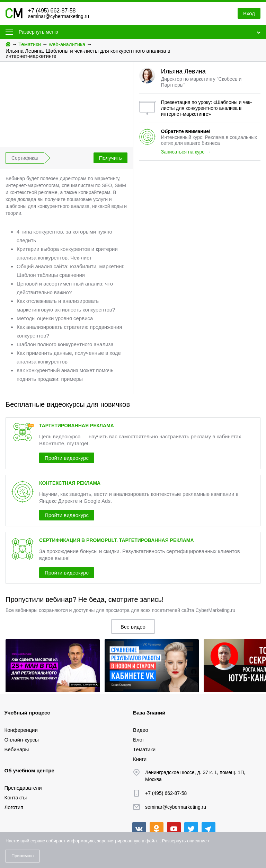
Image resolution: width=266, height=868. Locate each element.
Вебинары (17, 749)
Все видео (133, 627)
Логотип (14, 807)
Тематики (30, 44)
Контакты (16, 797)
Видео (141, 730)
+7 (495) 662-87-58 (52, 11)
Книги (140, 759)
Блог (139, 740)
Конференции (21, 730)
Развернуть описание (184, 841)
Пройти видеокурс (67, 458)
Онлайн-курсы (22, 740)
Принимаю (23, 856)
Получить (110, 158)
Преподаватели (23, 788)
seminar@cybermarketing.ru (59, 16)
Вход (249, 13)
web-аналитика (67, 44)
